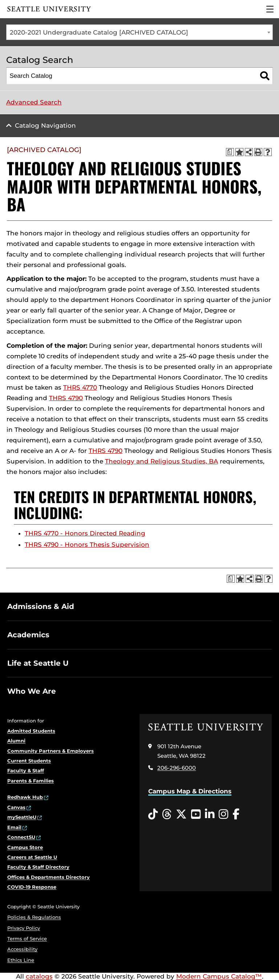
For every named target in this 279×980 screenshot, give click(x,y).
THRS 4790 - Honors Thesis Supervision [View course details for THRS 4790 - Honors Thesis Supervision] (87, 545)
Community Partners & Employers (50, 751)
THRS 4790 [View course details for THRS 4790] (66, 398)
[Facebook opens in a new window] (236, 814)
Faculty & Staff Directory (38, 867)
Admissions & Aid (41, 606)
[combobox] (139, 32)
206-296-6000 (177, 768)
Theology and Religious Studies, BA (161, 461)
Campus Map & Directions (190, 791)
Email (14, 827)
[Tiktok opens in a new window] (153, 814)
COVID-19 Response (32, 887)
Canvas (16, 807)
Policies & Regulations (34, 917)
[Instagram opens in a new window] (223, 814)
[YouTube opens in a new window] (196, 814)
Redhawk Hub (25, 797)
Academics (28, 635)
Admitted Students (31, 731)
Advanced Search (34, 102)
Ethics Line (21, 960)
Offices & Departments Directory (48, 877)
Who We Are (32, 691)
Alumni (16, 741)
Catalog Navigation (45, 126)
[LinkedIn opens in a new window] (210, 814)
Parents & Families (31, 781)
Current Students (29, 761)
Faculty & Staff (26, 770)
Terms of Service (27, 939)
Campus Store (25, 847)
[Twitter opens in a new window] (181, 814)
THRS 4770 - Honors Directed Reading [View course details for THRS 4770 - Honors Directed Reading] (85, 533)
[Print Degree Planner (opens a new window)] (230, 152)
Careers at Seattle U (32, 857)
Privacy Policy (24, 928)
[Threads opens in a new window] (167, 814)
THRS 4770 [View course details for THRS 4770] (80, 387)
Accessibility (22, 949)
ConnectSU (21, 837)
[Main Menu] (270, 9)
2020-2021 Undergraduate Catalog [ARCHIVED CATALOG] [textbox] (99, 32)
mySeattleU (22, 817)
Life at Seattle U (38, 663)
